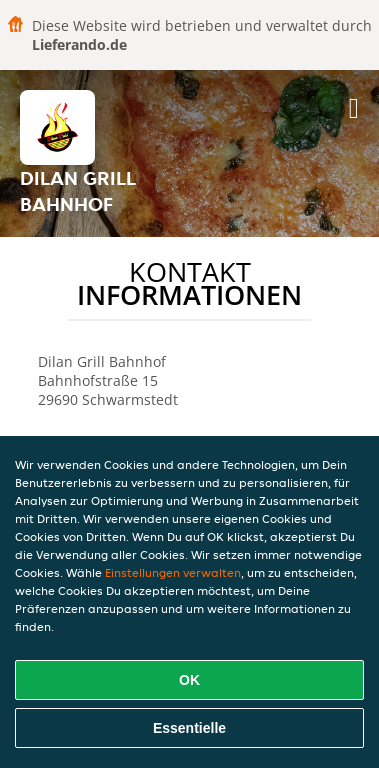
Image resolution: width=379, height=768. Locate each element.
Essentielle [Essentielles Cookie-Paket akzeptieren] (189, 728)
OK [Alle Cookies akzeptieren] (189, 680)
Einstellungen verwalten (173, 572)
